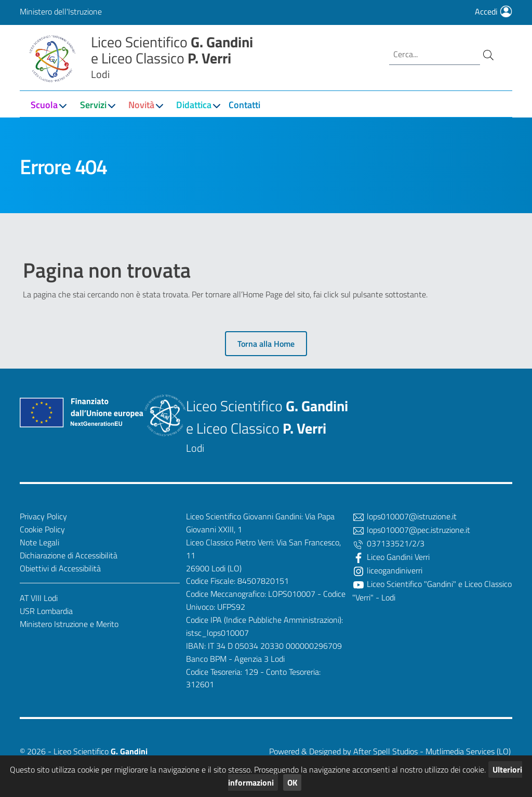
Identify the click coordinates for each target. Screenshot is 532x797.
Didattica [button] (194, 105)
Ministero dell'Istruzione (61, 11)
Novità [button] (141, 105)
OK (292, 782)
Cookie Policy (42, 529)
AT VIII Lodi (39, 598)
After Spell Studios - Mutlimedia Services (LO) (432, 751)
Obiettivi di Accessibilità (60, 568)
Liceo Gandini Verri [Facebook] (391, 557)
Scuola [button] (44, 105)
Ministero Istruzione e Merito (69, 624)
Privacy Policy (43, 516)
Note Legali (39, 542)
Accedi (494, 11)
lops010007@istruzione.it (404, 516)
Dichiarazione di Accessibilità (69, 555)
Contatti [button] (244, 105)
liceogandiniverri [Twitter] (387, 570)
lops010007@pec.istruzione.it (411, 530)
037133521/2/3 (388, 543)
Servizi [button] (93, 105)
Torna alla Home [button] (266, 344)
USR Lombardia (46, 611)
